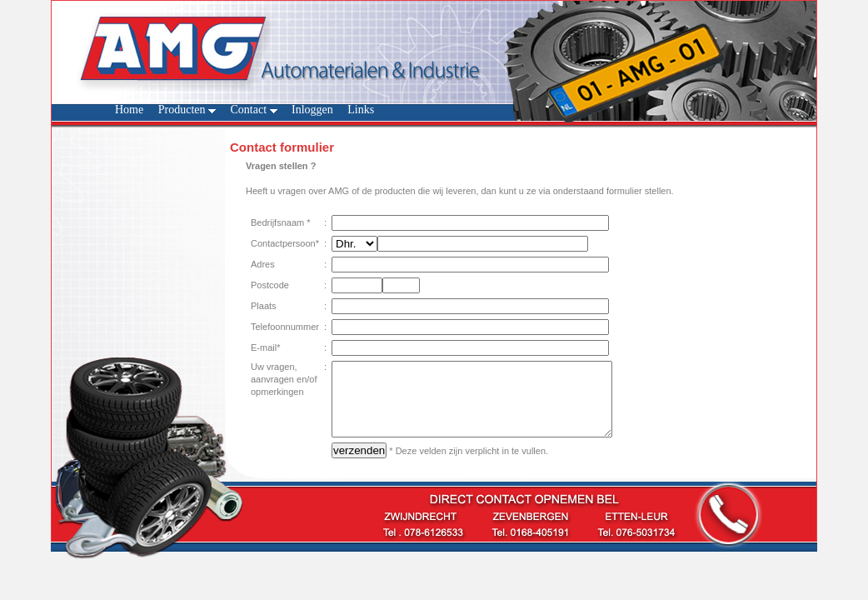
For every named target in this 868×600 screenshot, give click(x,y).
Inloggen (312, 110)
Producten (187, 110)
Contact (253, 110)
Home (129, 110)
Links (361, 110)
